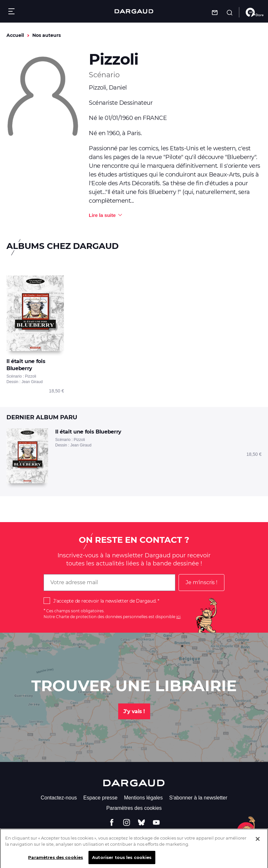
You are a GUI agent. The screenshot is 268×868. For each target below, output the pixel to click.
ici (178, 617)
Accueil (15, 35)
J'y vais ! (134, 711)
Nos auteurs (46, 35)
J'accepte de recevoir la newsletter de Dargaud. (105, 601)
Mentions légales (143, 798)
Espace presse (100, 798)
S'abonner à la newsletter (198, 798)
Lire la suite (102, 215)
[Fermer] (258, 843)
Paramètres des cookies (134, 808)
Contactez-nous (59, 798)
